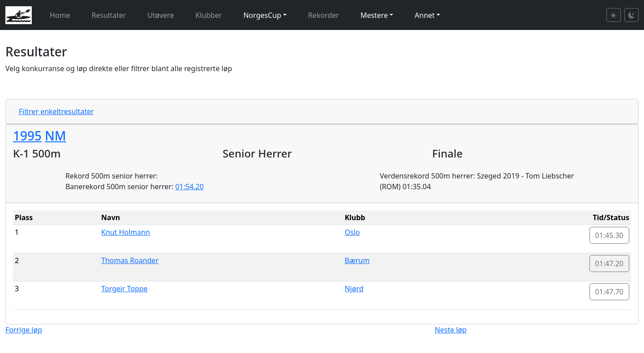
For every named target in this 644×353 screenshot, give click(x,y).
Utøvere (161, 15)
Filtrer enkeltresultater (56, 111)
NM (55, 136)
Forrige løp (24, 330)
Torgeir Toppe (124, 289)
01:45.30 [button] (610, 235)
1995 (27, 136)
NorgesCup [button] (262, 15)
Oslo (352, 232)
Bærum (357, 260)
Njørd (354, 289)
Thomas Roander (130, 260)
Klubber (209, 15)
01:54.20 (190, 187)
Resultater (109, 15)
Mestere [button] (374, 15)
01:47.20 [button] (610, 264)
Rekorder (324, 15)
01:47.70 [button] (610, 292)
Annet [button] (425, 15)
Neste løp (451, 330)
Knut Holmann (125, 232)
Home (60, 15)
